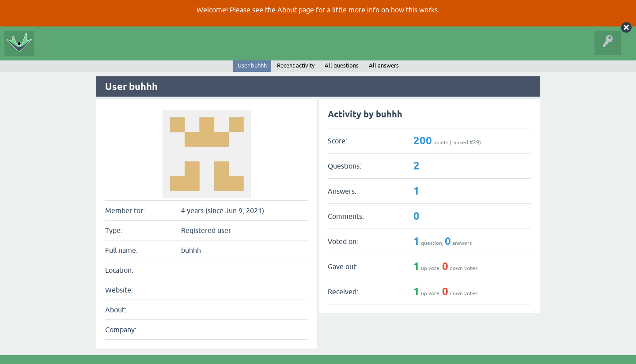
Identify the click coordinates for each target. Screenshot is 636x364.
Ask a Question (197, 50)
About (287, 10)
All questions (342, 66)
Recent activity (296, 66)
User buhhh (252, 66)
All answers (384, 66)
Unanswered (126, 50)
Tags (160, 50)
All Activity (54, 50)
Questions (89, 50)
